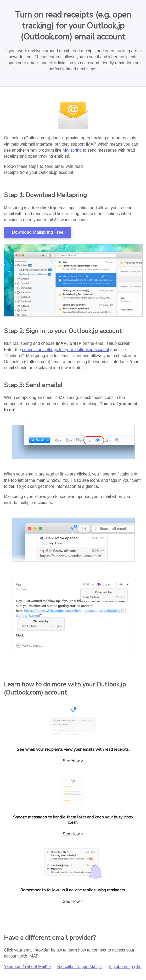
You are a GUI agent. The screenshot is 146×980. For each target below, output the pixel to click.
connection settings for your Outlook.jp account (66, 350)
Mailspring (72, 150)
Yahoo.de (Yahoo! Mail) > (27, 967)
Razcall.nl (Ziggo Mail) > (80, 967)
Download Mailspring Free (38, 232)
